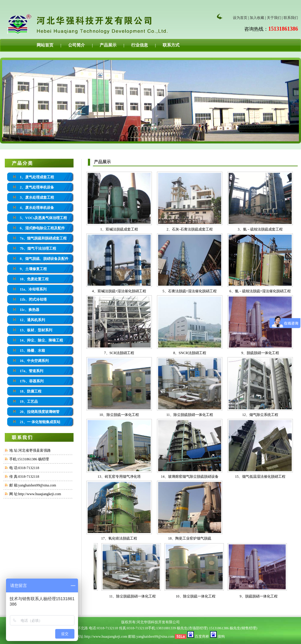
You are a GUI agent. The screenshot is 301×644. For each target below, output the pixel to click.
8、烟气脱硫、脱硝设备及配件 (44, 259)
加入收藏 (257, 18)
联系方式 (171, 45)
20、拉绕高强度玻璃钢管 (40, 412)
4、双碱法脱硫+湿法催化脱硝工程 (119, 291)
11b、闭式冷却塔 (33, 299)
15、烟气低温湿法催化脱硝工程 (260, 477)
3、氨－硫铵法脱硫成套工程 (260, 229)
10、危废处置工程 (34, 279)
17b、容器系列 (32, 381)
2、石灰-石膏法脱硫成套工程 (190, 229)
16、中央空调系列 (34, 361)
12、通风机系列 (32, 320)
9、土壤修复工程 (33, 269)
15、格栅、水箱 (32, 351)
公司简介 (77, 45)
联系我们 (291, 18)
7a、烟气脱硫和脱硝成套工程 (43, 238)
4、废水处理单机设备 (37, 208)
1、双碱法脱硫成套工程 (119, 229)
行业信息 (140, 45)
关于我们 (274, 18)
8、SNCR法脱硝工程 (190, 353)
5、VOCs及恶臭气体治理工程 (43, 218)
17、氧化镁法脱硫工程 (119, 538)
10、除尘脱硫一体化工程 (119, 415)
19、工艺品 (29, 402)
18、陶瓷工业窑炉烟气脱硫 (190, 538)
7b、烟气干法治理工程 (38, 248)
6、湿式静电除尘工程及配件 (42, 228)
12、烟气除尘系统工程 (260, 415)
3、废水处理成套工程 (37, 197)
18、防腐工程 (31, 391)
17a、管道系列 (32, 371)
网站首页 (45, 45)
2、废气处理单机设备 (37, 187)
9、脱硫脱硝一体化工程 (260, 353)
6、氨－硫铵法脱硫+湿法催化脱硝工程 (260, 291)
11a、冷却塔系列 (33, 289)
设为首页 (240, 18)
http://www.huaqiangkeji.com (40, 494)
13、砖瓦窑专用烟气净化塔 (119, 477)
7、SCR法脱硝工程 (119, 353)
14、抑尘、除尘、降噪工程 (41, 340)
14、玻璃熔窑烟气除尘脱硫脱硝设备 (190, 477)
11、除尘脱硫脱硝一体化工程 (190, 415)
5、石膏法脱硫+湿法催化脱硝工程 (190, 291)
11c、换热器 (30, 310)
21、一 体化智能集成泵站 (40, 422)
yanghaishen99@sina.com (155, 636)
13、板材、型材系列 (36, 330)
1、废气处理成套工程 (37, 177)
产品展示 (108, 45)
